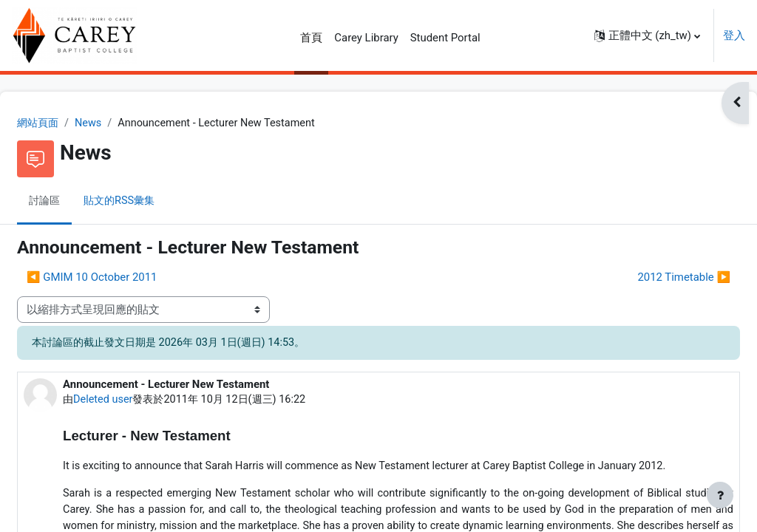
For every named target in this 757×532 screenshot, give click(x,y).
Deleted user (140, 400)
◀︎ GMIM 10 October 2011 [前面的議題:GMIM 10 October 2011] (127, 278)
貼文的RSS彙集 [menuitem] (159, 202)
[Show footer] (720, 495)
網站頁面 (75, 123)
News (127, 123)
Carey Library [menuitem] (366, 38)
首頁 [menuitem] (311, 38)
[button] (647, 35)
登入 (734, 35)
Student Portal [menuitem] (445, 38)
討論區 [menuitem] (81, 202)
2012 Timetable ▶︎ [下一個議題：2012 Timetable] (648, 278)
